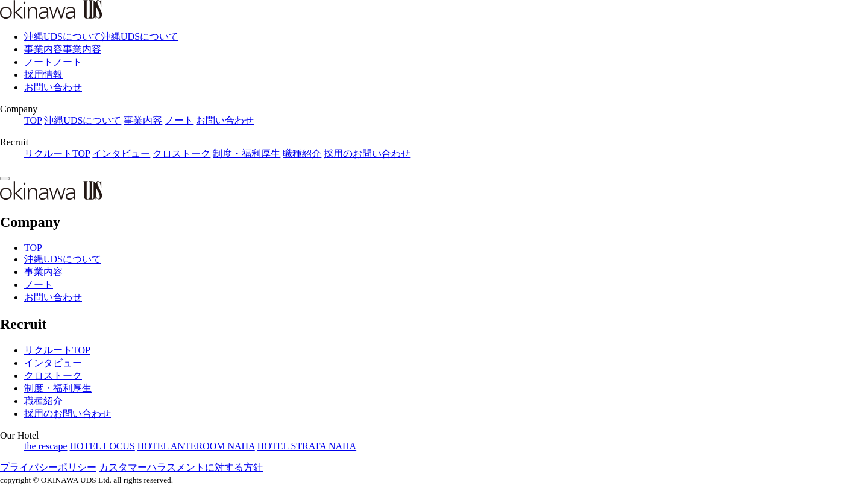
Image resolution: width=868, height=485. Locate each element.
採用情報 (43, 74)
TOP (33, 120)
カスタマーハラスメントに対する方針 (181, 467)
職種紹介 (302, 154)
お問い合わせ (53, 87)
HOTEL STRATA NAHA (307, 446)
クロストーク (181, 154)
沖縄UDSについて (83, 120)
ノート (179, 120)
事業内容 (143, 120)
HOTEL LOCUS (102, 446)
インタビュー (121, 154)
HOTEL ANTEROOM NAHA (196, 446)
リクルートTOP (57, 154)
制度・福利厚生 (247, 154)
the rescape (46, 446)
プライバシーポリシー (48, 467)
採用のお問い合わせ (367, 154)
